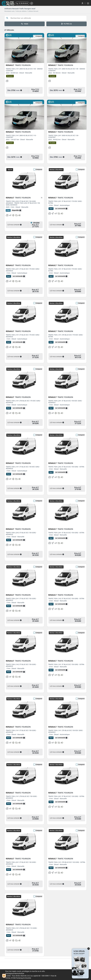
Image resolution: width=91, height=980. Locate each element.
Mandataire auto (9, 11)
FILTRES (66, 24)
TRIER (25, 24)
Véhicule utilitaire (21, 11)
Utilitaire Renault (33, 11)
